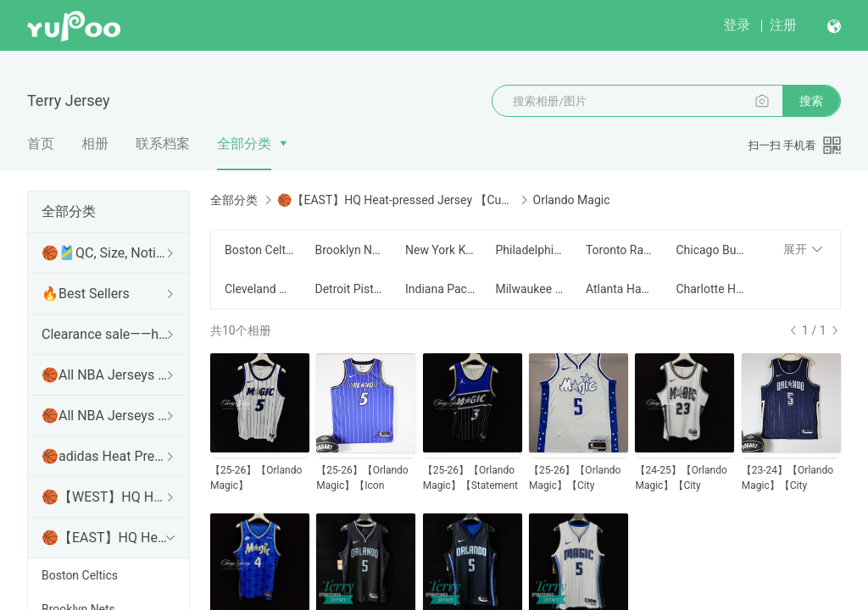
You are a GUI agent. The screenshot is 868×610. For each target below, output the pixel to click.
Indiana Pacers (440, 289)
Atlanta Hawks (620, 289)
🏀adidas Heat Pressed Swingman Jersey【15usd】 (105, 456)
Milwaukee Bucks (530, 289)
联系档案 (163, 144)
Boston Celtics (80, 575)
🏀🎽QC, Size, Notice (105, 253)
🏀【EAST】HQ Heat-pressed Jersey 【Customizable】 (105, 538)
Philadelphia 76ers (530, 250)
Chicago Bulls (710, 250)
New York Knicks (440, 250)
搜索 (811, 101)
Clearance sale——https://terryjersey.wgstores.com (105, 334)
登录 (737, 25)
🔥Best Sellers (86, 294)
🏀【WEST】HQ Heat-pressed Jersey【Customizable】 (105, 497)
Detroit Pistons (349, 289)
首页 (41, 144)
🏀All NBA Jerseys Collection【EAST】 (105, 416)
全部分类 (244, 144)
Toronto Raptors (620, 250)
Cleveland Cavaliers (259, 289)
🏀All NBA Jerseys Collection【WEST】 (105, 375)
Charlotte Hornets (710, 289)
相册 (95, 144)
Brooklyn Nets (349, 250)
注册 (783, 25)
